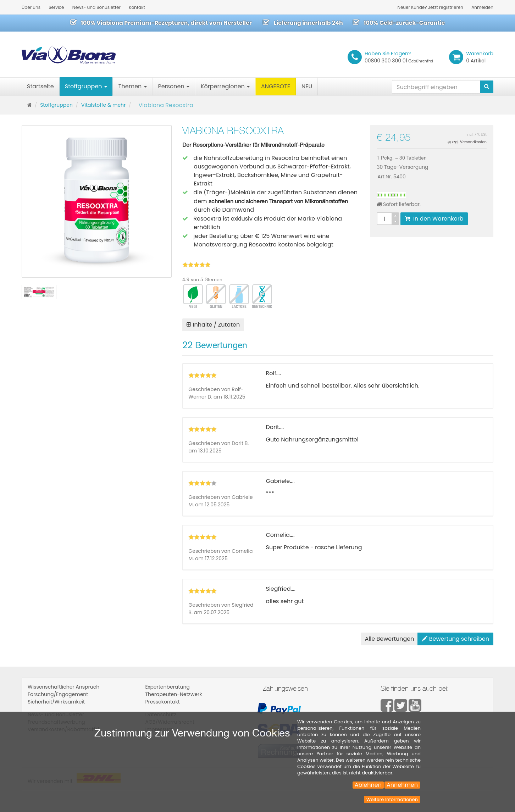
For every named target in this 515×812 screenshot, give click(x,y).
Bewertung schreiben (455, 639)
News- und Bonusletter (96, 7)
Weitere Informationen (392, 799)
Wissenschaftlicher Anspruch (63, 687)
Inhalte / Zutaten (213, 325)
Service (56, 7)
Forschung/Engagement (58, 694)
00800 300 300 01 (399, 57)
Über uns (31, 7)
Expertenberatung (168, 687)
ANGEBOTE (276, 86)
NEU (307, 86)
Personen (174, 86)
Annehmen (402, 785)
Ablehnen (368, 785)
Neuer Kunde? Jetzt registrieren (430, 7)
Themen (133, 86)
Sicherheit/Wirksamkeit (56, 702)
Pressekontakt (163, 702)
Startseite (40, 86)
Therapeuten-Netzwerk (174, 694)
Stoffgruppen (86, 86)
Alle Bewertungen (390, 639)
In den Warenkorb (434, 219)
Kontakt (137, 7)
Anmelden (482, 7)
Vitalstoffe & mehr (103, 105)
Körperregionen (225, 86)
